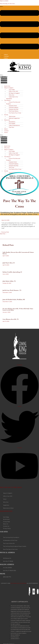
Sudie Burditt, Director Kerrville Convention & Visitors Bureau (18, 253)
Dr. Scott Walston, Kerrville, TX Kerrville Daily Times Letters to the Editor (18, 309)
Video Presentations (14, 125)
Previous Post (4, 232)
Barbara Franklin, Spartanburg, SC (12, 272)
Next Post (3, 234)
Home (6, 58)
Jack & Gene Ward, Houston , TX (12, 290)
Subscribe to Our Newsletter (12, 98)
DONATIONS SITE (6, 511)
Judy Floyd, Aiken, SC (9, 263)
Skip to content (4, 1)
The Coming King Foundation (18, 583)
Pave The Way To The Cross (7, 4)
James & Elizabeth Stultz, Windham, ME (14, 299)
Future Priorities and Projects (13, 103)
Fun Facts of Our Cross (15, 169)
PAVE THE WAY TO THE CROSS (11, 487)
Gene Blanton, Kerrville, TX (11, 319)
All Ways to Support (14, 155)
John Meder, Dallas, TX (9, 281)
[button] (19, 29)
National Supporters (14, 118)
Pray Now (11, 127)
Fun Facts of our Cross (15, 113)
